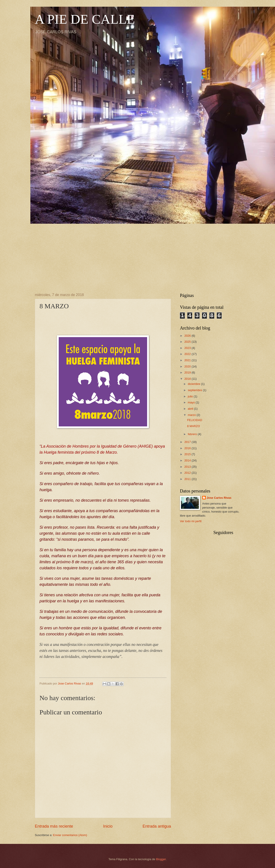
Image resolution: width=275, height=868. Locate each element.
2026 (188, 336)
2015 (188, 454)
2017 (188, 442)
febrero (193, 434)
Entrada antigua (157, 826)
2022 (188, 354)
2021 (188, 360)
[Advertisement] (137, 255)
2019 (188, 372)
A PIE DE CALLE (85, 19)
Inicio (108, 826)
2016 (188, 448)
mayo (192, 402)
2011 (188, 479)
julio (191, 396)
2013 (188, 467)
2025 (188, 342)
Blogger (161, 859)
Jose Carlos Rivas (219, 498)
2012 (188, 473)
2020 (188, 366)
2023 (188, 348)
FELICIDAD (195, 420)
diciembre (194, 384)
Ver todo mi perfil (191, 521)
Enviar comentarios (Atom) (70, 835)
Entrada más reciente (54, 826)
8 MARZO (193, 426)
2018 (188, 379)
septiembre (195, 390)
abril (191, 409)
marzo (192, 415)
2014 (188, 460)
